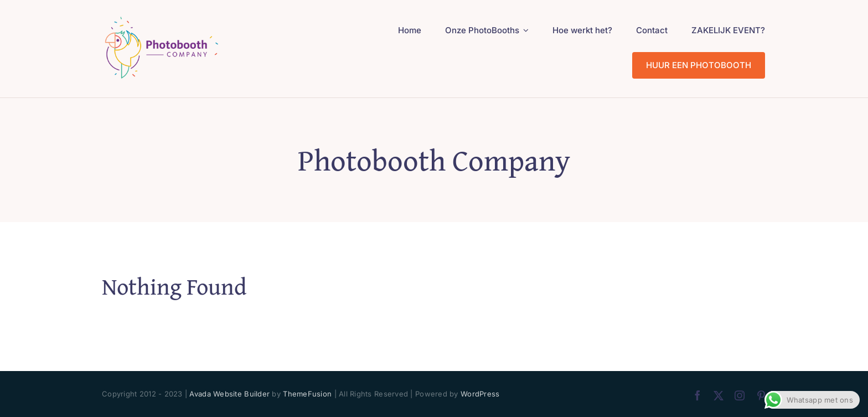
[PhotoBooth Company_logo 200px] (161, 19)
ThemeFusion (307, 394)
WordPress (480, 394)
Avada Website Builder (229, 394)
